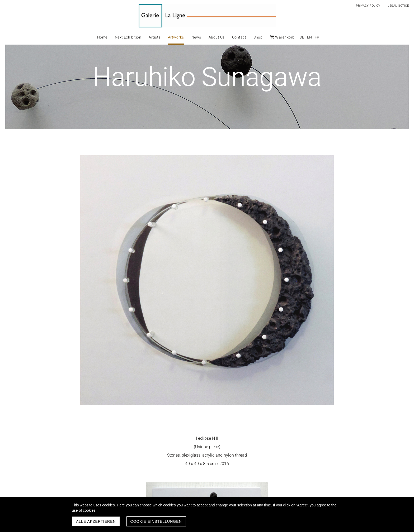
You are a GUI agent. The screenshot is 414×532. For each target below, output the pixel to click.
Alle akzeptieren (96, 521)
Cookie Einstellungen (156, 521)
